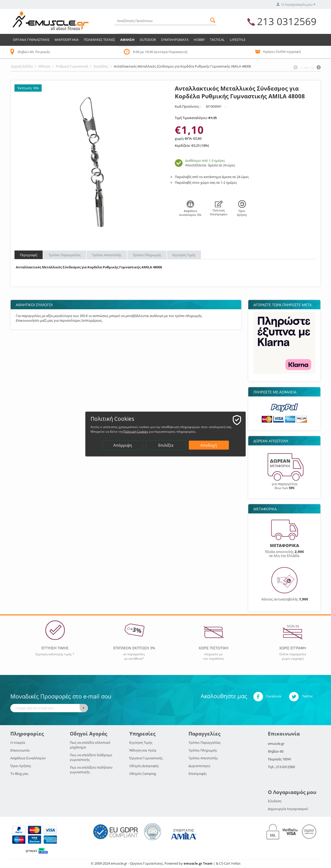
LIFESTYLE (238, 40)
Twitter (301, 697)
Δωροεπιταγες (199, 766)
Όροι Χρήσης (21, 766)
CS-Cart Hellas (230, 863)
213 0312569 (287, 21)
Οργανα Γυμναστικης (31, 40)
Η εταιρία (18, 742)
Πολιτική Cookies (136, 432)
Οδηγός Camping (143, 774)
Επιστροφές (198, 774)
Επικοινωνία (20, 750)
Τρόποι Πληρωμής (147, 255)
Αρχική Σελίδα (22, 66)
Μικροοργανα (67, 40)
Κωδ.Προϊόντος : (188, 106)
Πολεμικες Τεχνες (99, 40)
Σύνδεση (275, 801)
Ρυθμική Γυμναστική (72, 66)
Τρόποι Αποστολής (107, 255)
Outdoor (148, 40)
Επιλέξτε (166, 445)
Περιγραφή (29, 255)
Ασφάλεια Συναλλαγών (28, 758)
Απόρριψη (123, 445)
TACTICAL (217, 40)
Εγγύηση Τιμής (184, 255)
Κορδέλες (101, 66)
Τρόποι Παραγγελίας (65, 255)
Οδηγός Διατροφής (144, 766)
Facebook (267, 697)
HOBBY (199, 40)
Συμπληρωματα (175, 40)
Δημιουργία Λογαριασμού (288, 809)
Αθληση (127, 40)
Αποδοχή (209, 445)
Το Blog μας (19, 774)
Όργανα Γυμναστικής (146, 758)
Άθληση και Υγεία (143, 750)
